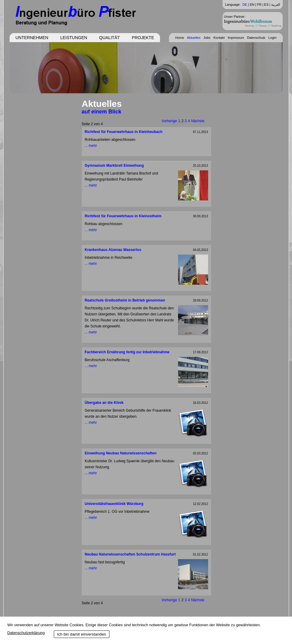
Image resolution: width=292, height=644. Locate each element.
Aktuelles (194, 38)
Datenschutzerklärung (26, 633)
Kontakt (219, 38)
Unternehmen (32, 38)
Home (179, 38)
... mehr (91, 146)
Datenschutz (256, 38)
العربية (276, 5)
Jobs (207, 38)
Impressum (236, 38)
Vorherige (169, 121)
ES (266, 5)
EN (252, 5)
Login (273, 38)
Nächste (198, 121)
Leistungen (74, 38)
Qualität (109, 38)
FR (259, 5)
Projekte (143, 38)
